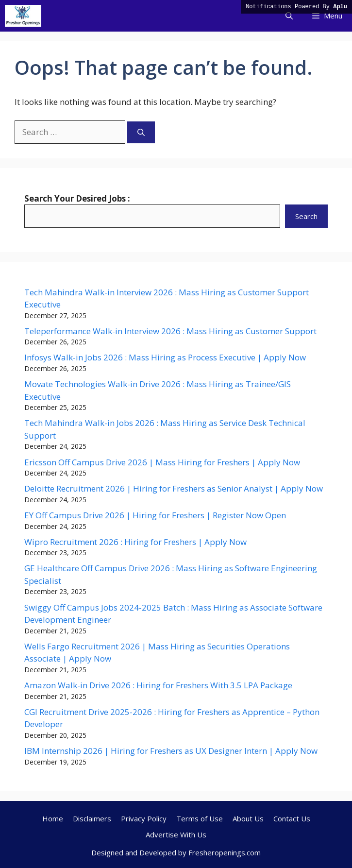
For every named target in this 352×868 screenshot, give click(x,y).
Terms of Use (200, 818)
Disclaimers (92, 818)
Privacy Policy (144, 818)
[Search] (141, 132)
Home (53, 818)
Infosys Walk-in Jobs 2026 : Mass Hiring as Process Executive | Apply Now (165, 357)
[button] (289, 16)
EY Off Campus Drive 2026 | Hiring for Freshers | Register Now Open (155, 515)
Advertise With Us (176, 834)
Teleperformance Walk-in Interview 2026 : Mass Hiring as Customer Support (170, 331)
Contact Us (292, 818)
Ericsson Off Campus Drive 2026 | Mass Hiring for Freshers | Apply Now (162, 462)
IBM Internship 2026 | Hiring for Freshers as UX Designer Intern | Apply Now (171, 751)
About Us (248, 818)
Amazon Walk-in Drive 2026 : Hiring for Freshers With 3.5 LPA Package (158, 685)
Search (306, 216)
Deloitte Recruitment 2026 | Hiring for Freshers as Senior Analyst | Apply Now (174, 488)
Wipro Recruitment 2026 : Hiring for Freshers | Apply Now (135, 542)
